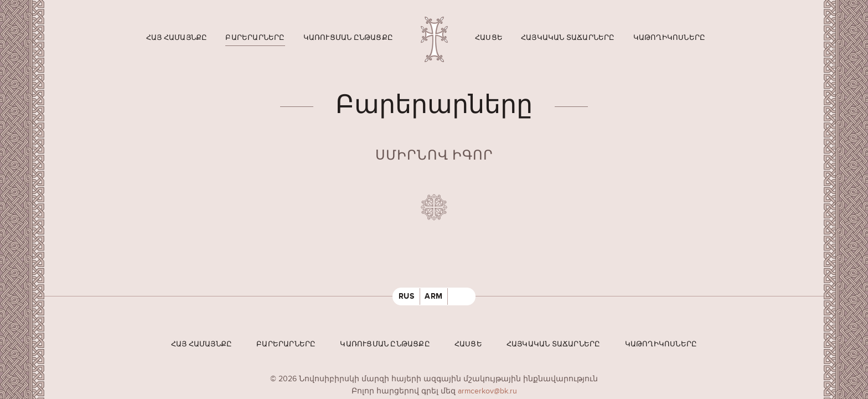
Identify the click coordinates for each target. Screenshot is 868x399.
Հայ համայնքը (177, 38)
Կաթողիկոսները (670, 38)
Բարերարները (255, 38)
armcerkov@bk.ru (487, 391)
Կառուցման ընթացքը (348, 38)
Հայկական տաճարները (568, 38)
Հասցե (489, 38)
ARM (434, 296)
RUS (407, 296)
